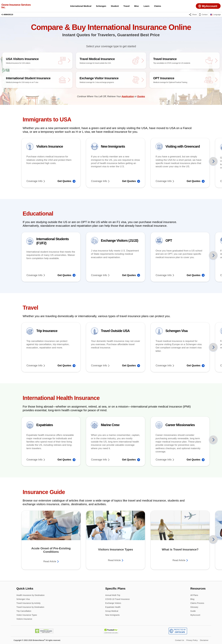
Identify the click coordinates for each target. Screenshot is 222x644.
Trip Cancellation (24, 611)
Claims (158, 6)
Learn (146, 6)
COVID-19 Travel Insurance (118, 599)
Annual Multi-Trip (113, 595)
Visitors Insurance (24, 619)
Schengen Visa (23, 599)
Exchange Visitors (113, 603)
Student (115, 6)
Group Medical (112, 611)
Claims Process (197, 603)
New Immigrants (112, 615)
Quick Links (25, 588)
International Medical (81, 6)
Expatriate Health (113, 607)
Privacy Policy (192, 640)
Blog (192, 599)
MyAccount (195, 615)
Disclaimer (204, 640)
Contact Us (180, 640)
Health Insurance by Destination (30, 595)
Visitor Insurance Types (27, 615)
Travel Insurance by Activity (28, 603)
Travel (127, 6)
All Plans (194, 595)
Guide (193, 611)
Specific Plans (115, 588)
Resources (198, 588)
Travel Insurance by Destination (30, 607)
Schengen (101, 6)
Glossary (194, 607)
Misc (137, 6)
